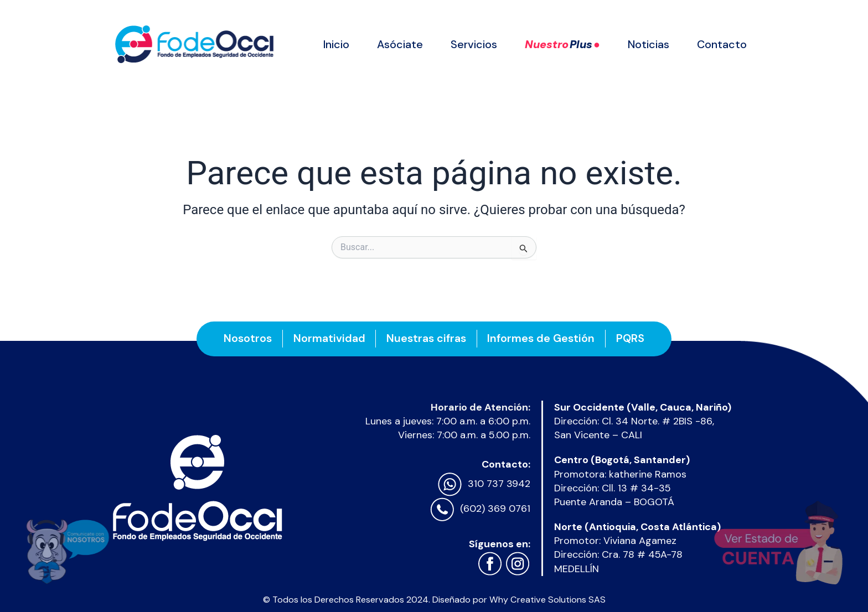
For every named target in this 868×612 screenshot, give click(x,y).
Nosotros (245, 338)
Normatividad (328, 338)
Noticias (649, 44)
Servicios (474, 44)
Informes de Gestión (542, 338)
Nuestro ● (562, 44)
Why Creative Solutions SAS (547, 600)
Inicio (336, 44)
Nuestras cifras (426, 338)
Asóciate (400, 44)
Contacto (722, 44)
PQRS (633, 338)
